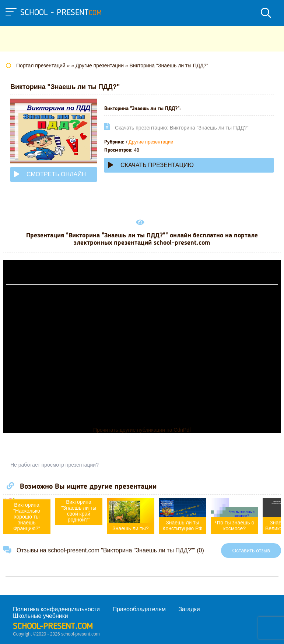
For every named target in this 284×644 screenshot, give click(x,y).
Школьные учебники (41, 616)
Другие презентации (151, 142)
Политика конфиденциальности (56, 609)
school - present (61, 13)
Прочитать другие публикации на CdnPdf (142, 430)
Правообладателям (139, 609)
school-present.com (53, 627)
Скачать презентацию (151, 165)
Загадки (189, 609)
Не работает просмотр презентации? (55, 465)
